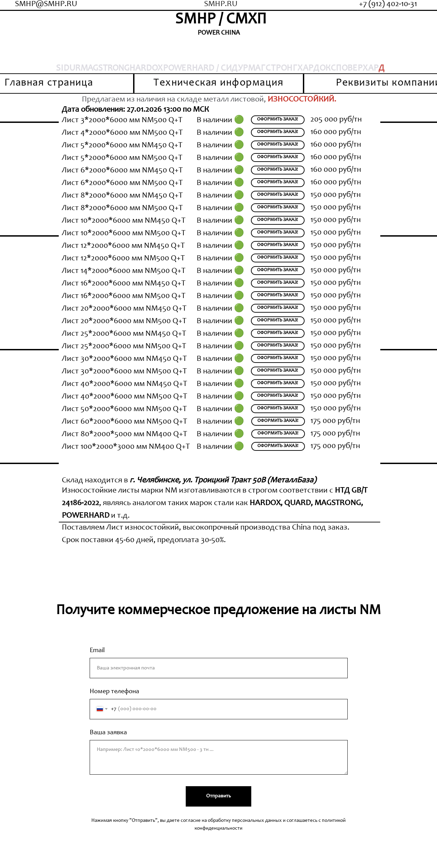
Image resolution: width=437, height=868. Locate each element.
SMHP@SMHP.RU (46, 4)
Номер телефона (114, 692)
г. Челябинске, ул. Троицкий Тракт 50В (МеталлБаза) (223, 481)
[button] (278, 120)
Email (97, 651)
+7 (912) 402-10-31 (388, 4)
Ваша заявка (108, 733)
